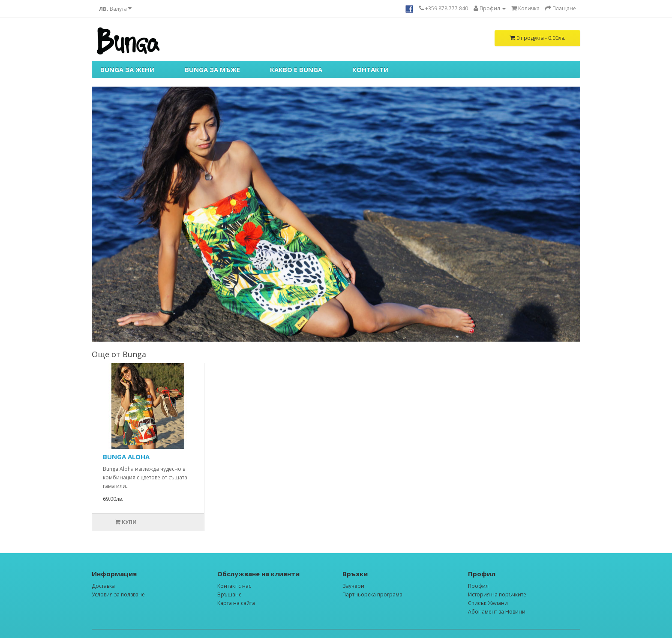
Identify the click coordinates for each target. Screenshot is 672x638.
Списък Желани (488, 603)
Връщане (229, 594)
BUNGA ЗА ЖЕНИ (127, 69)
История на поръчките (497, 594)
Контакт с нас (234, 586)
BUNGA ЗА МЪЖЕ (212, 69)
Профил (478, 586)
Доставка (103, 586)
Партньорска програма (372, 594)
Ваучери (353, 586)
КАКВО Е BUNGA (296, 69)
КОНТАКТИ (370, 69)
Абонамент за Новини (497, 612)
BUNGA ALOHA (126, 457)
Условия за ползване (118, 594)
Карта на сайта (236, 603)
